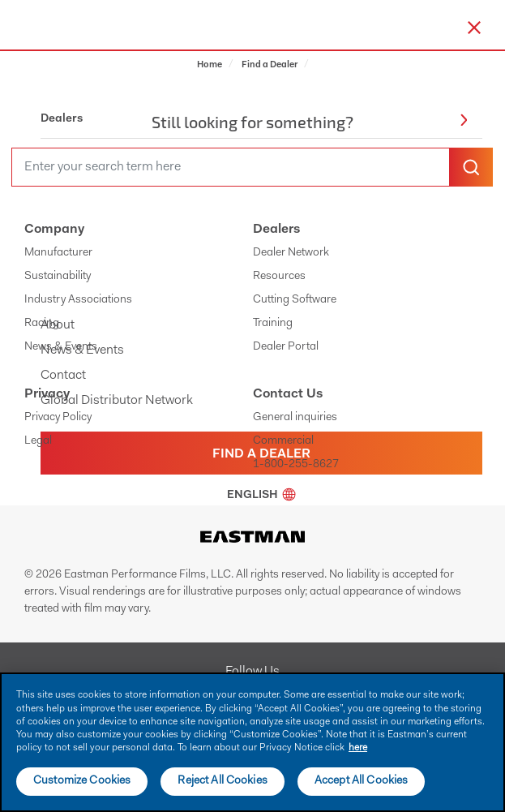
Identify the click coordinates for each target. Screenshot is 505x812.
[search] (231, 167)
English (261, 496)
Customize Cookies (82, 781)
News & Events (61, 347)
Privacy (47, 394)
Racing (42, 324)
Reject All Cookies (223, 781)
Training (273, 324)
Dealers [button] (254, 120)
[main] (252, 742)
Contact (63, 376)
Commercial (283, 441)
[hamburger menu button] (502, 25)
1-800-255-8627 (296, 465)
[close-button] (474, 28)
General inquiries (295, 418)
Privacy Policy (58, 418)
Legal (38, 441)
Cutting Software (295, 300)
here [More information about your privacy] (358, 748)
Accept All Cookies (362, 781)
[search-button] (471, 167)
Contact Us (288, 394)
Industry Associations (78, 300)
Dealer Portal (286, 347)
